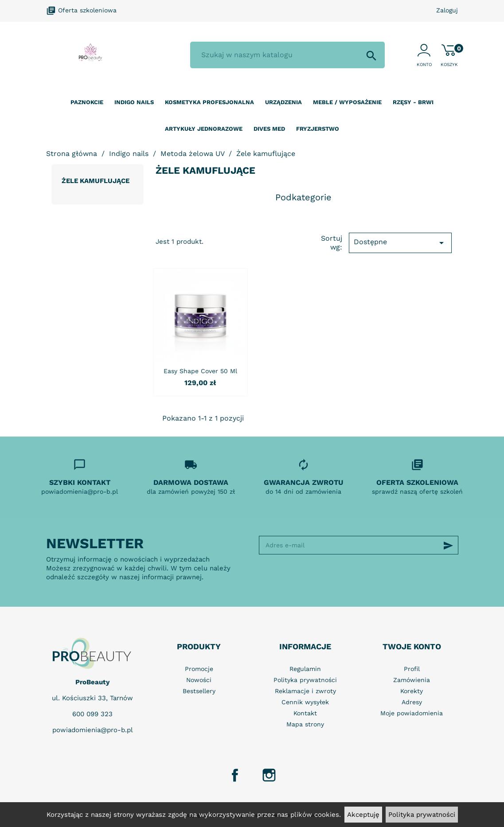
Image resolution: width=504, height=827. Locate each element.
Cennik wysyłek (305, 702)
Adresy (412, 702)
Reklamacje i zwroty (305, 691)
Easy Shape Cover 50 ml (200, 371)
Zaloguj (447, 10)
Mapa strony (305, 724)
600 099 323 (92, 714)
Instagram (269, 775)
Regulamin (305, 669)
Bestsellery (199, 691)
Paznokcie (87, 102)
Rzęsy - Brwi (413, 102)
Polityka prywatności (422, 815)
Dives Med (269, 129)
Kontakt (305, 713)
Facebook (235, 775)
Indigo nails (134, 102)
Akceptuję (363, 815)
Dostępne (400, 243)
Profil (412, 669)
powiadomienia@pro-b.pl (93, 730)
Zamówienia (412, 680)
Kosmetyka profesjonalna (209, 102)
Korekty (412, 691)
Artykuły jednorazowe (204, 129)
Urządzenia (283, 102)
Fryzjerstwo (318, 129)
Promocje (199, 669)
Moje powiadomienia (412, 713)
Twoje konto (412, 646)
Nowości (199, 680)
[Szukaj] (288, 55)
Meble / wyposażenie (347, 102)
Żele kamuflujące (96, 181)
